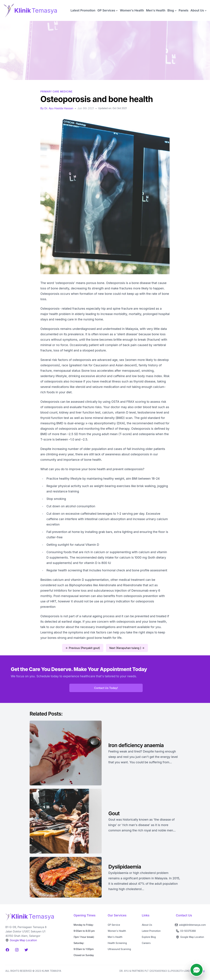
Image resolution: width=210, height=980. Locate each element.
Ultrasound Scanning (119, 949)
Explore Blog (149, 937)
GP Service (114, 925)
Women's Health (132, 10)
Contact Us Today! (106, 688)
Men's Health (156, 10)
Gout (114, 813)
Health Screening (117, 943)
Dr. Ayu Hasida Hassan (59, 108)
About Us (147, 925)
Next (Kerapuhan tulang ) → (127, 648)
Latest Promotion (83, 10)
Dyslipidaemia (125, 867)
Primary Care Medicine (56, 91)
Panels (184, 10)
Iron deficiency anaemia (136, 745)
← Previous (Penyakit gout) (83, 648)
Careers (146, 943)
